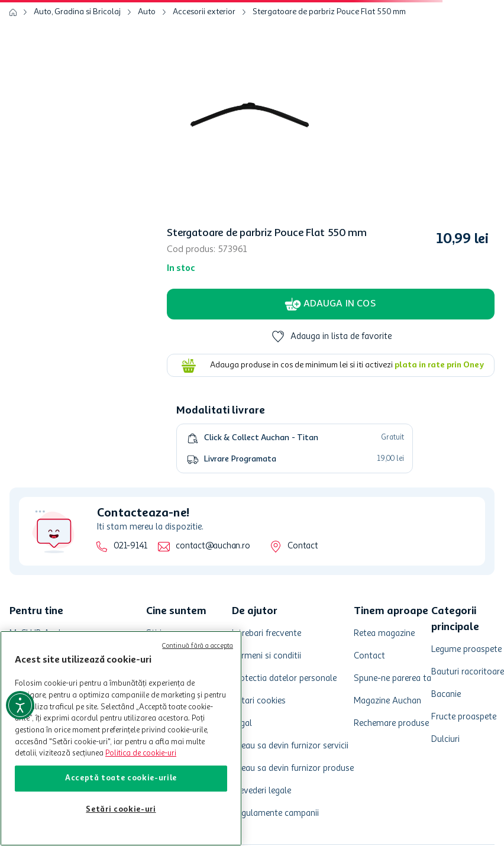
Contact (303, 546)
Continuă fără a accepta (198, 646)
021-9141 (130, 546)
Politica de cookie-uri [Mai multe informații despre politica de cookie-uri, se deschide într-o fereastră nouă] (141, 753)
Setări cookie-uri (121, 810)
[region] (121, 738)
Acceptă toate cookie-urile (121, 778)
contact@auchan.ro (213, 546)
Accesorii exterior (204, 12)
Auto (147, 12)
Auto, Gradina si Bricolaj (77, 12)
